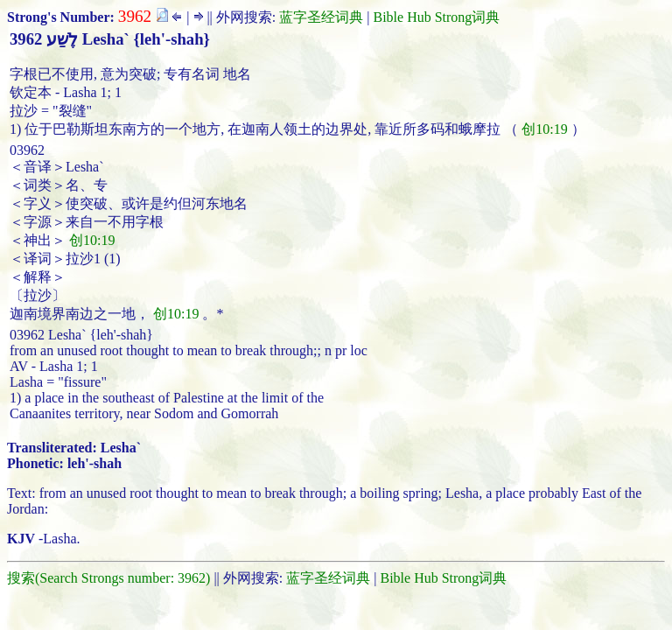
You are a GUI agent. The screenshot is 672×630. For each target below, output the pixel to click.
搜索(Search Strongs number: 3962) (108, 578)
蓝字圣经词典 (321, 17)
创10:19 (544, 129)
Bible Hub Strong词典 (436, 17)
